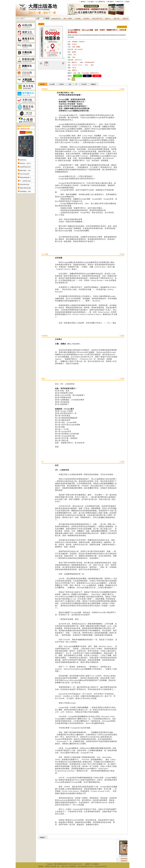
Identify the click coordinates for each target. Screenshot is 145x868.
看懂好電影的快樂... (26, 188)
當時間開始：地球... (26, 192)
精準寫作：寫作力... (26, 163)
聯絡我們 (125, 19)
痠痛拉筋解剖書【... (26, 177)
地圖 (79, 73)
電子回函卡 (111, 2)
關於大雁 (117, 19)
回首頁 (127, 2)
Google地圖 (85, 73)
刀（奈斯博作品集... (26, 181)
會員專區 (86, 19)
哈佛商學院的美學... (26, 167)
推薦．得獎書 (68, 19)
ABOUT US (120, 2)
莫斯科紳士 (23, 160)
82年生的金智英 (25, 174)
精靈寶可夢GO (95, 73)
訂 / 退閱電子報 (101, 2)
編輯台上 (108, 19)
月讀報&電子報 (56, 19)
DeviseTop (104, 866)
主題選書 (78, 19)
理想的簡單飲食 (25, 185)
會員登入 (83, 2)
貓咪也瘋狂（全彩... (26, 170)
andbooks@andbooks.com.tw (85, 866)
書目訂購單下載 (97, 19)
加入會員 (91, 2)
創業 (75, 73)
